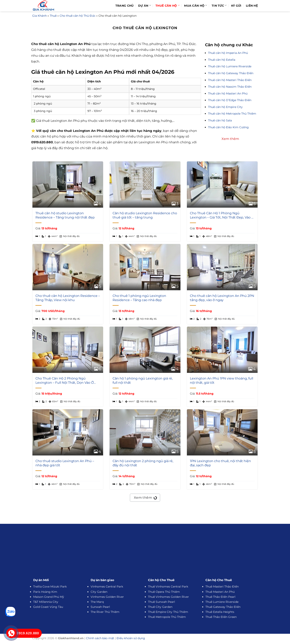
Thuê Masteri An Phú (220, 592)
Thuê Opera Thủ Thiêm (164, 592)
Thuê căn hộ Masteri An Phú (228, 93)
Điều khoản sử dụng (131, 638)
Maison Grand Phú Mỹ (49, 597)
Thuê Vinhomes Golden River (168, 597)
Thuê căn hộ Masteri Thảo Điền (230, 80)
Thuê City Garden (160, 607)
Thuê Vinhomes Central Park (168, 587)
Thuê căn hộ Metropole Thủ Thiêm (232, 114)
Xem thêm (145, 497)
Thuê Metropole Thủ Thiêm (167, 617)
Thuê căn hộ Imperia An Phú (228, 53)
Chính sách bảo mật (100, 638)
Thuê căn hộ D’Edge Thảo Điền (230, 100)
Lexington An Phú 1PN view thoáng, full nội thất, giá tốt (222, 380)
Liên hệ (252, 6)
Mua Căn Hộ (196, 6)
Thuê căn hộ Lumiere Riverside (230, 66)
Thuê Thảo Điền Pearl (220, 597)
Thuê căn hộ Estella (222, 60)
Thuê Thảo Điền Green (221, 617)
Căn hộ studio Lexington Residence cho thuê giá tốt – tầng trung (145, 215)
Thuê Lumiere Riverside (222, 602)
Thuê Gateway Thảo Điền (223, 607)
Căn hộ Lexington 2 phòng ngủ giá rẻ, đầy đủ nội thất (143, 463)
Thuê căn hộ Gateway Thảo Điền (231, 73)
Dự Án (145, 6)
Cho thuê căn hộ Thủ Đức (78, 16)
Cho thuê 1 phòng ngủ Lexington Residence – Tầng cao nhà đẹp (139, 298)
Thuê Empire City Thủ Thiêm (168, 612)
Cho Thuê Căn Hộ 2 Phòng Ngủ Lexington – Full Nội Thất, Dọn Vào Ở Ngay (65, 381)
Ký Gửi (236, 6)
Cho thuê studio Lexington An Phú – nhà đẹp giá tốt (65, 463)
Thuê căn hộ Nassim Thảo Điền (230, 87)
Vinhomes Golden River (107, 597)
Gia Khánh (39, 16)
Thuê (53, 16)
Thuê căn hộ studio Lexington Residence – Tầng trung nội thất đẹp (65, 215)
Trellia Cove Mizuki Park (50, 587)
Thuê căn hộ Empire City (225, 107)
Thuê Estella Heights (220, 612)
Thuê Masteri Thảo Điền (222, 587)
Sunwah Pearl (100, 607)
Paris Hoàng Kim (45, 592)
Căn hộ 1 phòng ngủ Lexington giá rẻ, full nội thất (143, 380)
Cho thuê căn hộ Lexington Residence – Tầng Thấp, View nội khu (68, 298)
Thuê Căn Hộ (168, 6)
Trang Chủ (125, 6)
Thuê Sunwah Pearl (162, 602)
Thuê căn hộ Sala (220, 120)
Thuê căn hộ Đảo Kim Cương (228, 127)
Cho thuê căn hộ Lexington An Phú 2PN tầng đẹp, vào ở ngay (222, 298)
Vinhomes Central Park (107, 587)
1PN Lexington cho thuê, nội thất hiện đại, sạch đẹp (220, 463)
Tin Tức (219, 6)
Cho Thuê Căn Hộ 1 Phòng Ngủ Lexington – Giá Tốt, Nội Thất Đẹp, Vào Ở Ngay (222, 215)
